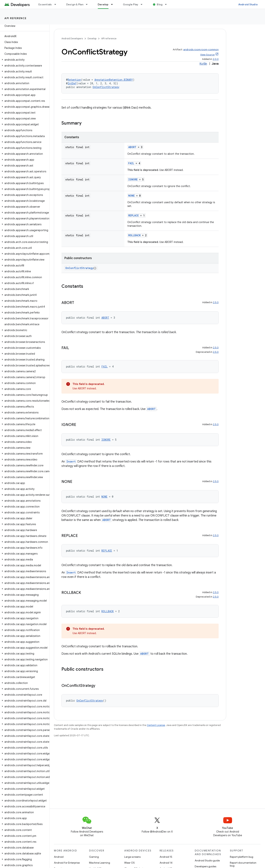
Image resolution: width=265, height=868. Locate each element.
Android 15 (166, 857)
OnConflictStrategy (106, 87)
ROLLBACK (134, 235)
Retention (74, 80)
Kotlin (203, 64)
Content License (156, 725)
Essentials (45, 4)
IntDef (72, 83)
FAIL (131, 163)
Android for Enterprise (67, 863)
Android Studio (248, 4)
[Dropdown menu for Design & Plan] (88, 4)
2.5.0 (216, 302)
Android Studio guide (207, 860)
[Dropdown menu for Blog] (167, 4)
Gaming (94, 857)
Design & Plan (75, 4)
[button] (24, 60)
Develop (92, 38)
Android (59, 857)
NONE (131, 196)
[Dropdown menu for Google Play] (143, 4)
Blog (160, 4)
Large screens (132, 857)
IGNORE (133, 179)
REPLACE (134, 215)
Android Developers (72, 38)
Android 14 (166, 863)
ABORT (132, 147)
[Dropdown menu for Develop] (114, 4)
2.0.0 (216, 59)
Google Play (131, 4)
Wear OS (129, 863)
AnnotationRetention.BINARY (114, 80)
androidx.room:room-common (201, 50)
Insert (71, 461)
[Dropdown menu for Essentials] (57, 4)
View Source (207, 55)
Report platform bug (242, 857)
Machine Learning (100, 863)
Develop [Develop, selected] (103, 4)
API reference (16, 18)
